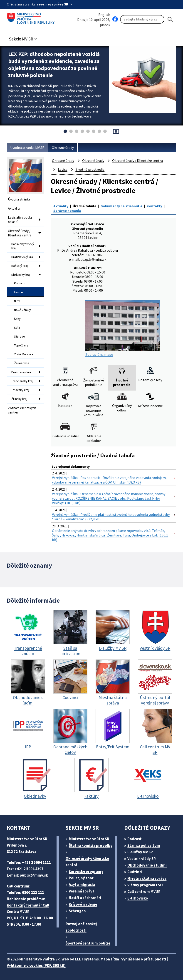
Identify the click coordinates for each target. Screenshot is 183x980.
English (104, 15)
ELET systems (87, 959)
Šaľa (17, 328)
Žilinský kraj (19, 399)
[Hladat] (170, 19)
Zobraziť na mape (123, 328)
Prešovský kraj (21, 372)
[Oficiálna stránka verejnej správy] (55, 4)
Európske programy (86, 871)
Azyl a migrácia (82, 885)
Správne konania (67, 211)
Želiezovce (22, 363)
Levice (19, 292)
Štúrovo (20, 336)
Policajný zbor (81, 878)
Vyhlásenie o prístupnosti (144, 959)
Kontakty (154, 206)
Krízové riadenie (83, 904)
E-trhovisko (138, 898)
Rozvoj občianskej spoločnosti (81, 927)
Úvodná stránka (19, 199)
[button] (24, 38)
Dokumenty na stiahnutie (121, 206)
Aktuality (14, 208)
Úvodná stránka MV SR (27, 148)
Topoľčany (21, 345)
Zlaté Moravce (24, 354)
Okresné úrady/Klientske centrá (87, 862)
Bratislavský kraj (22, 257)
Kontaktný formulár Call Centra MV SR (28, 908)
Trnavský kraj (20, 390)
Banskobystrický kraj (23, 246)
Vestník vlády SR (142, 859)
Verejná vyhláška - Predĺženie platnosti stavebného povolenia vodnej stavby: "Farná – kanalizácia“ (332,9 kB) (111, 517)
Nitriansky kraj (21, 275)
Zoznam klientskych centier (22, 410)
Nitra (17, 301)
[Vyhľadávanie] (142, 19)
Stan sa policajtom (144, 845)
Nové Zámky (22, 310)
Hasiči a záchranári (85, 898)
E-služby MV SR (140, 852)
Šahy (17, 319)
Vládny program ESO (145, 885)
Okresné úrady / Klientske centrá (20, 233)
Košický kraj (20, 266)
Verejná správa (82, 891)
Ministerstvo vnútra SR (89, 839)
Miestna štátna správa (147, 878)
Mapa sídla (110, 959)
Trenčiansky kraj (22, 381)
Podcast (135, 839)
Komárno (20, 283)
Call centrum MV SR (144, 892)
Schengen (77, 911)
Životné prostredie (90, 169)
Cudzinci (135, 872)
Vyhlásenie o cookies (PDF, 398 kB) (36, 965)
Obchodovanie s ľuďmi (147, 865)
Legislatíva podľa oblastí (20, 220)
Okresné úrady (63, 148)
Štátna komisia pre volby (91, 845)
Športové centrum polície (88, 943)
